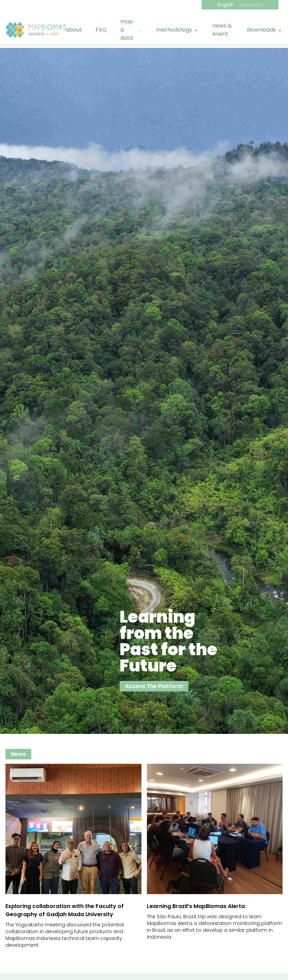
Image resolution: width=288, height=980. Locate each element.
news (18, 754)
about (74, 30)
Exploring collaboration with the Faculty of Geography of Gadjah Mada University (65, 910)
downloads (265, 30)
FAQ (101, 30)
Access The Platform (154, 686)
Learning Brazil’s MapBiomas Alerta (196, 906)
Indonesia (251, 5)
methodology (177, 30)
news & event (222, 30)
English (226, 5)
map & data (131, 30)
